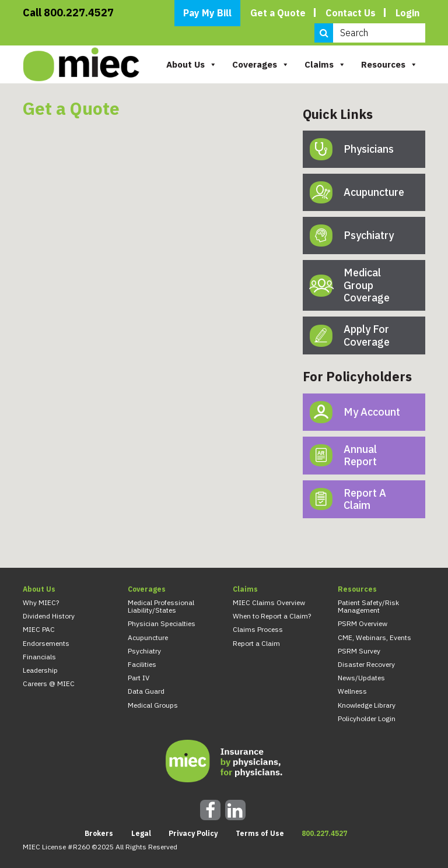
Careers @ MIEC (49, 683)
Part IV (139, 678)
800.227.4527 (324, 833)
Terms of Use (260, 833)
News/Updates (361, 678)
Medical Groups (153, 705)
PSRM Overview (363, 623)
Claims (325, 64)
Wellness (352, 691)
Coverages (261, 64)
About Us (192, 64)
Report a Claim (256, 643)
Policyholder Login (367, 718)
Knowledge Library (367, 705)
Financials (39, 657)
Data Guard (146, 691)
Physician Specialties (162, 623)
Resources (389, 64)
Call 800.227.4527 (68, 13)
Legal (141, 833)
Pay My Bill (207, 13)
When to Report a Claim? (272, 616)
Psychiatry (144, 651)
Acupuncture (148, 637)
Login (407, 13)
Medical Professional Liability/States (161, 606)
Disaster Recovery (366, 664)
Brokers (99, 833)
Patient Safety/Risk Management (368, 606)
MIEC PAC (39, 629)
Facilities (142, 664)
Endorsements (46, 643)
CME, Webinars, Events (374, 637)
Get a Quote (278, 13)
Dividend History (49, 616)
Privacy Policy (193, 833)
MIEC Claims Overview (269, 602)
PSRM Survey (359, 651)
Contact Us (351, 13)
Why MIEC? (41, 602)
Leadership (40, 670)
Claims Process (258, 629)
